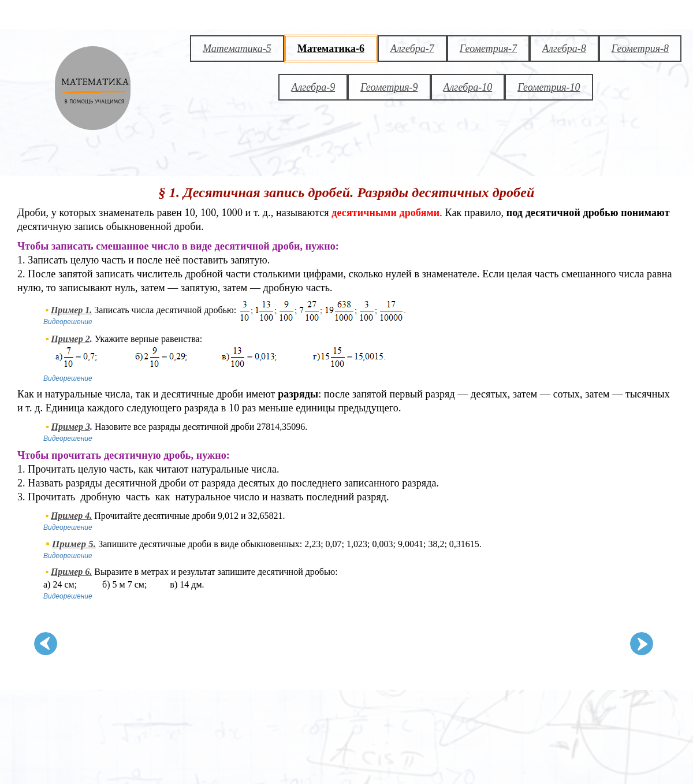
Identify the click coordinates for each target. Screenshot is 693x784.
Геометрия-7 (488, 49)
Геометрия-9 (389, 87)
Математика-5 (237, 49)
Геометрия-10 (549, 87)
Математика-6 (331, 49)
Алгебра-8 (564, 49)
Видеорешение (68, 322)
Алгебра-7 (412, 49)
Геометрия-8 (640, 49)
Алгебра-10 (468, 87)
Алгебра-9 (313, 87)
